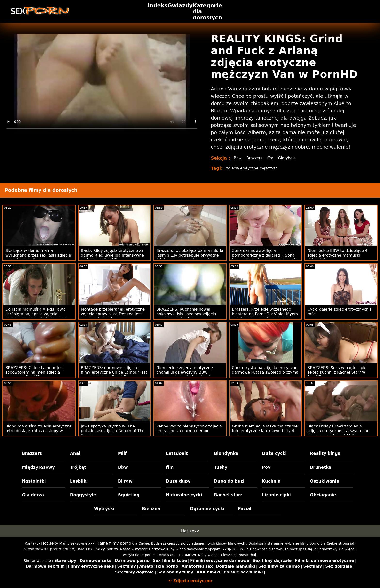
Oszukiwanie (325, 481)
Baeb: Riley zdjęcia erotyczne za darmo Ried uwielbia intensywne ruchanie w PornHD (113, 255)
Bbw (238, 158)
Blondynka (226, 453)
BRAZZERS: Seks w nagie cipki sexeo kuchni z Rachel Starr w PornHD (337, 372)
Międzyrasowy (39, 467)
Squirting (129, 495)
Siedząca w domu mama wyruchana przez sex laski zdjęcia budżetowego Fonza (38, 255)
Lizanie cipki (276, 495)
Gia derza (33, 495)
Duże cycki (274, 453)
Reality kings (325, 453)
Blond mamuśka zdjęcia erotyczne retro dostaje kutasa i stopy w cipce (39, 431)
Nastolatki (34, 481)
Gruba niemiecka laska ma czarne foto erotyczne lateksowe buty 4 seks (265, 431)
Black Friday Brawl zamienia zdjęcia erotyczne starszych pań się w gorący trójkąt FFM (338, 431)
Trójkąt (78, 467)
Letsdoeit (177, 453)
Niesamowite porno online (49, 549)
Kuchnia (271, 481)
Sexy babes (107, 549)
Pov (266, 467)
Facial (245, 509)
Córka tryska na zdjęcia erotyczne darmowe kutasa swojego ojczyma (265, 370)
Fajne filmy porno (114, 543)
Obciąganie (323, 495)
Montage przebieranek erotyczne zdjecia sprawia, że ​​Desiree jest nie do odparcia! (113, 314)
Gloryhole (289, 158)
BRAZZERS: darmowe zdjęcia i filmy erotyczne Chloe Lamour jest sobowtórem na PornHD (114, 372)
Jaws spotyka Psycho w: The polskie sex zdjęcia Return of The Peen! (113, 431)
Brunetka (321, 467)
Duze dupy (178, 481)
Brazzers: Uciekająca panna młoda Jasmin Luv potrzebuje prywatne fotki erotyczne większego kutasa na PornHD (190, 258)
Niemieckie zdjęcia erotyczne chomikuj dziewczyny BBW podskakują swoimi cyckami (185, 372)
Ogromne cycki (207, 509)
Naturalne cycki (184, 495)
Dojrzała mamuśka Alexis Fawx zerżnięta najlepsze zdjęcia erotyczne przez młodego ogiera (37, 314)
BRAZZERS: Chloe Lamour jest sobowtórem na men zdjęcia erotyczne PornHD (35, 372)
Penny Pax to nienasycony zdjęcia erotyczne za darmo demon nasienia (189, 431)
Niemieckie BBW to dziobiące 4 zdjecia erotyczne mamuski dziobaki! (337, 255)
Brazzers (255, 158)
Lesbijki (79, 481)
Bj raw (125, 481)
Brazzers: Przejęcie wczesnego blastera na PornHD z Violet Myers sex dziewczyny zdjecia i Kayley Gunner (265, 316)
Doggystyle (83, 495)
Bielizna (151, 509)
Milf (122, 453)
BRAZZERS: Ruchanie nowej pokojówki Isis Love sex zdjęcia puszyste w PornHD (186, 314)
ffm (272, 158)
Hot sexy (190, 531)
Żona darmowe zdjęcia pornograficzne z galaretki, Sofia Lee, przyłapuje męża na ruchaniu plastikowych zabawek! (265, 258)
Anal (75, 453)
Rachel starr (228, 495)
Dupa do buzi (229, 481)
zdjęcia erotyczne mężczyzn (253, 168)
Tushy (221, 467)
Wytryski (104, 509)
